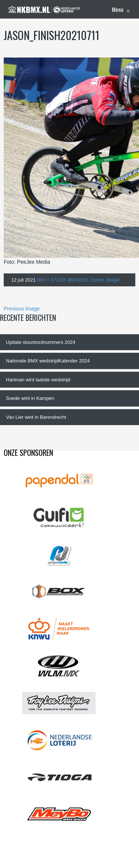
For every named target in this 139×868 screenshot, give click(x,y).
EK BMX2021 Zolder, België (90, 280)
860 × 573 (48, 280)
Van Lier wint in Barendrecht (36, 417)
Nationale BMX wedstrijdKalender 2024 (48, 361)
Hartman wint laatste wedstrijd (38, 380)
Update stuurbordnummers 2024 (41, 342)
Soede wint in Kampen (30, 398)
